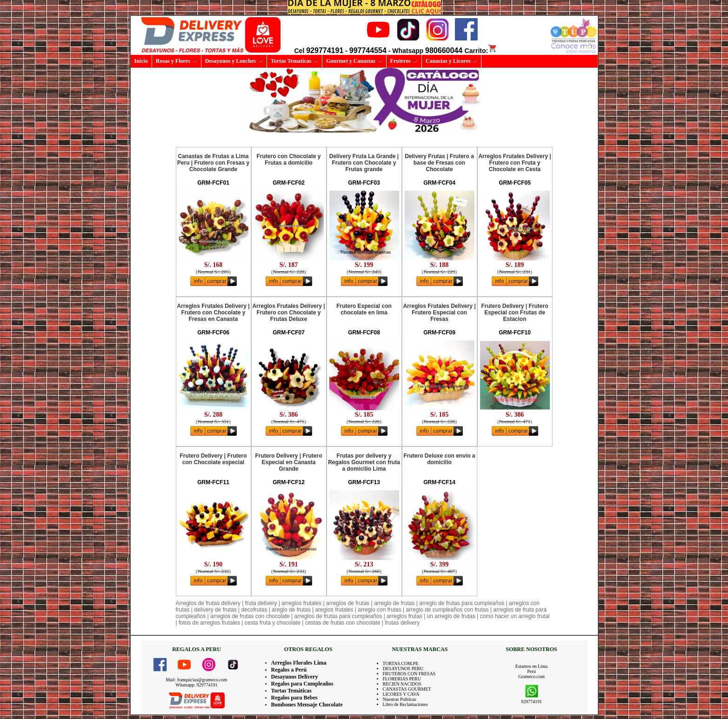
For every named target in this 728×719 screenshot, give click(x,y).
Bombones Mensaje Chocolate (307, 705)
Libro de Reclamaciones (405, 704)
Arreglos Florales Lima (299, 663)
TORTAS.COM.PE (401, 663)
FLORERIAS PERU (402, 679)
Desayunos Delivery (295, 677)
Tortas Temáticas (291, 691)
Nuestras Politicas (400, 699)
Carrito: (481, 51)
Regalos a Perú (289, 670)
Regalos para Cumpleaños (302, 684)
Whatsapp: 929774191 (196, 685)
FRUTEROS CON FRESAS (409, 674)
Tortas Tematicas (294, 61)
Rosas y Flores (177, 61)
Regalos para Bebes (294, 698)
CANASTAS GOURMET (407, 689)
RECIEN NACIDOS (402, 684)
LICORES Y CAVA (401, 694)
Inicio (141, 61)
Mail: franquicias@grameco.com (197, 680)
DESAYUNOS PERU (403, 669)
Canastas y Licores (451, 61)
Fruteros (404, 61)
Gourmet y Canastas (354, 61)
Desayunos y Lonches (234, 61)
